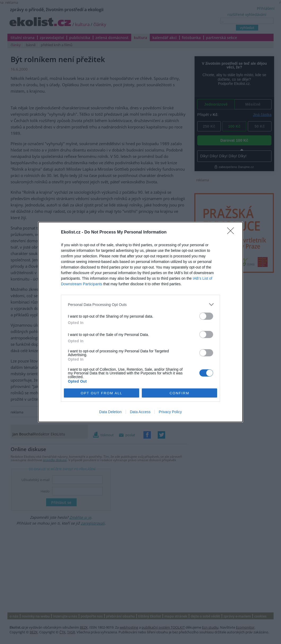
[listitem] (140, 304)
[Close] (232, 232)
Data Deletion (110, 412)
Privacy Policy (170, 412)
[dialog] (140, 322)
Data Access (140, 412)
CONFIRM (180, 393)
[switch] (206, 316)
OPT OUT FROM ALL (101, 393)
